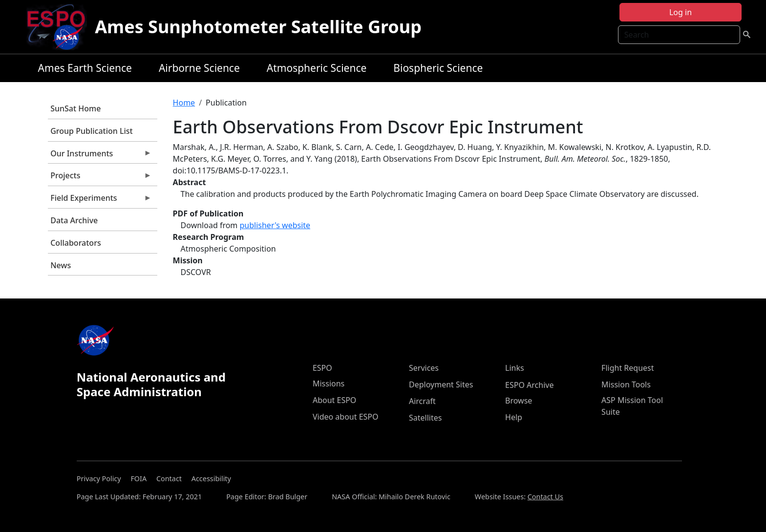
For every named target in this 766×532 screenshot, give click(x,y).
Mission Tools (626, 384)
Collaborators (75, 243)
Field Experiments (100, 200)
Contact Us (545, 497)
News (61, 265)
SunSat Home (75, 108)
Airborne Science (199, 68)
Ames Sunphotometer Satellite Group (258, 27)
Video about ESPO (346, 417)
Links (515, 368)
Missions (329, 383)
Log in (681, 12)
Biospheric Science (438, 68)
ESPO (322, 368)
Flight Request (628, 368)
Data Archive (74, 220)
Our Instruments (100, 156)
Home (184, 103)
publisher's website (275, 225)
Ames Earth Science (85, 68)
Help (514, 417)
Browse (519, 401)
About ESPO (334, 400)
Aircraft (422, 401)
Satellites (425, 418)
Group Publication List (92, 131)
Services (424, 368)
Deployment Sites (441, 384)
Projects (100, 178)
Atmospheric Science (317, 68)
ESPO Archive (529, 385)
